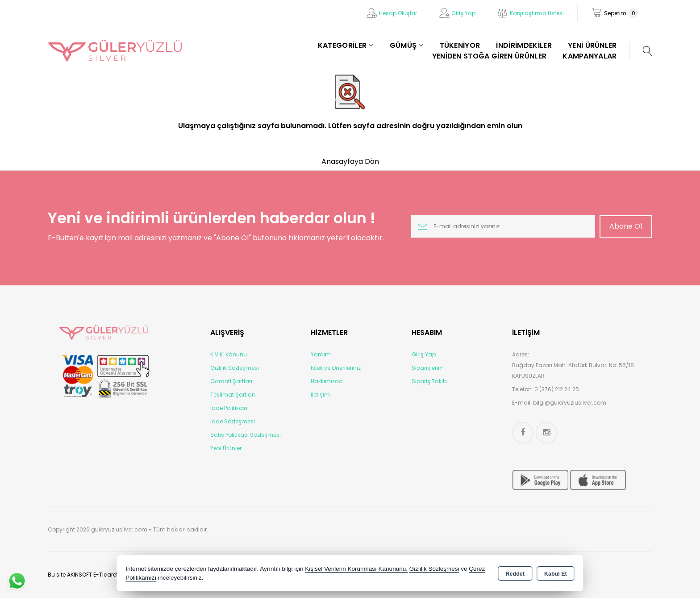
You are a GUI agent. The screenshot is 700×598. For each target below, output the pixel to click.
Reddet (515, 574)
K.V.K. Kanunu (229, 354)
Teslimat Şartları (233, 395)
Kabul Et (556, 574)
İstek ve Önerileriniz (336, 368)
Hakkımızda (327, 381)
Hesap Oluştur (398, 13)
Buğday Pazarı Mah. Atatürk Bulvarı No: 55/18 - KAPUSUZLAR (575, 370)
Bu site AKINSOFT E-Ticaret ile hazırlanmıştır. (106, 575)
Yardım (321, 354)
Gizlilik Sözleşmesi (235, 368)
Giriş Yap (463, 13)
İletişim (320, 395)
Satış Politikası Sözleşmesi (246, 435)
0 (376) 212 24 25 (557, 389)
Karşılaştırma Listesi (537, 13)
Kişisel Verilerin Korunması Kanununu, (356, 569)
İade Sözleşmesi (233, 421)
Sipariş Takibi (430, 381)
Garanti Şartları (231, 381)
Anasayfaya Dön (350, 161)
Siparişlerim (428, 368)
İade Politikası (229, 408)
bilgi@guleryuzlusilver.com (570, 403)
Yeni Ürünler (226, 448)
